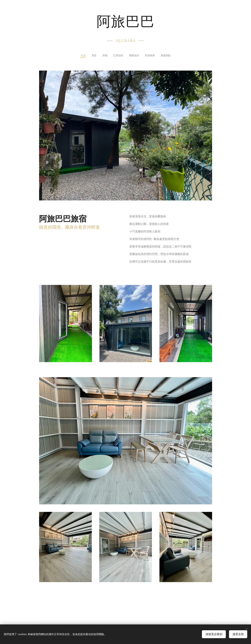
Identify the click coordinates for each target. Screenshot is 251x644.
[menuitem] (77, 56)
